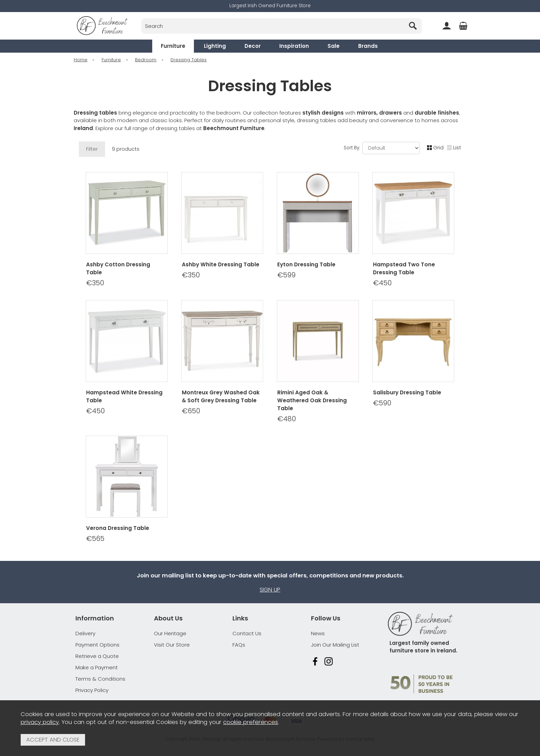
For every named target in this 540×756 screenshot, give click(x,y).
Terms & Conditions (100, 679)
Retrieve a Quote (97, 656)
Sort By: (382, 148)
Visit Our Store (172, 645)
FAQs (239, 645)
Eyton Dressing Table (306, 264)
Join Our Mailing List (335, 645)
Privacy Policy (92, 690)
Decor (253, 46)
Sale (334, 46)
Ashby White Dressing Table (221, 264)
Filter (92, 149)
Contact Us (247, 633)
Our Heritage (170, 633)
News (318, 633)
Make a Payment (97, 667)
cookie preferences (251, 722)
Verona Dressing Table (118, 528)
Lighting (215, 46)
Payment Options (97, 645)
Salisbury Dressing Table (407, 392)
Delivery (85, 633)
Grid (435, 147)
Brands (368, 46)
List (454, 147)
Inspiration (294, 46)
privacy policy (40, 722)
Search (141, 18)
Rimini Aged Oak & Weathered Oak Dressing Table (312, 400)
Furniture (173, 46)
